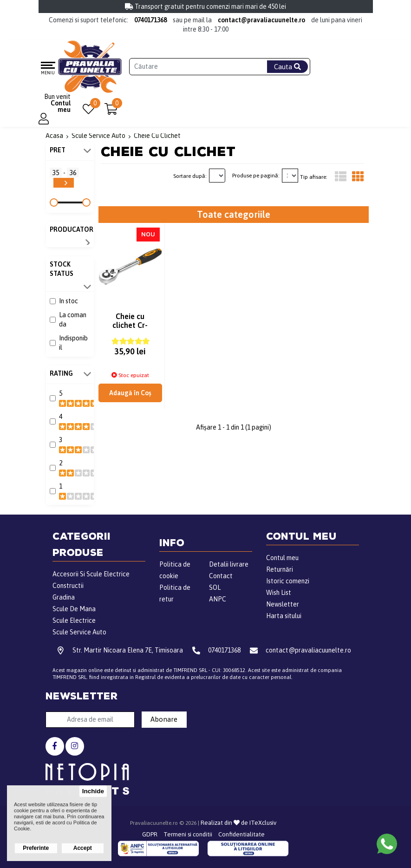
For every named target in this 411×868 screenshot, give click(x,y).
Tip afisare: (314, 177)
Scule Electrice (74, 620)
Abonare (164, 719)
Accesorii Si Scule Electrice (91, 574)
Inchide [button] (93, 791)
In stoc (68, 301)
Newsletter (283, 604)
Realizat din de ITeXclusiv (238, 823)
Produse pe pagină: (256, 176)
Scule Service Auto (79, 632)
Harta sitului (284, 616)
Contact (221, 576)
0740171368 (150, 20)
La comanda (73, 320)
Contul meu (282, 558)
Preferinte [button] (36, 848)
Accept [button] (83, 848)
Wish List (279, 593)
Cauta (287, 67)
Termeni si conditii (188, 834)
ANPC (218, 599)
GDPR (150, 834)
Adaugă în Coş (130, 396)
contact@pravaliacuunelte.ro (261, 20)
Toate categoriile (234, 214)
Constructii (68, 586)
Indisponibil (73, 343)
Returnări (280, 569)
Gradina (64, 597)
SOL (215, 587)
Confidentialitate (241, 834)
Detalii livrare (229, 564)
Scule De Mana (74, 609)
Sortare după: (190, 176)
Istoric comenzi (288, 581)
